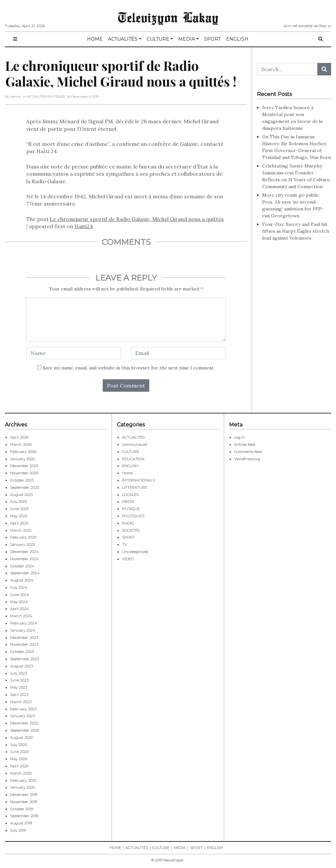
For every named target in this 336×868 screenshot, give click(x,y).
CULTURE (158, 39)
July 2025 (19, 502)
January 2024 (23, 630)
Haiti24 (84, 226)
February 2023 (23, 709)
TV (125, 544)
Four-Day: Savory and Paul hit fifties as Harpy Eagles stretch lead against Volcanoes (296, 231)
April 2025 (19, 523)
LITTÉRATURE (135, 487)
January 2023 (22, 716)
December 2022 (24, 723)
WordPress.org (247, 459)
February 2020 (23, 780)
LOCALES (130, 495)
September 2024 (25, 573)
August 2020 (21, 738)
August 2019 (21, 823)
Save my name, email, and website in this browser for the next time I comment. (129, 368)
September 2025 (25, 487)
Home (127, 473)
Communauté (135, 444)
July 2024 (19, 587)
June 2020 (19, 752)
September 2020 (25, 730)
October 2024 (22, 566)
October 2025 (22, 480)
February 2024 (24, 623)
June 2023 (19, 680)
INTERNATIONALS (138, 480)
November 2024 (24, 559)
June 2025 (19, 509)
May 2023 (19, 687)
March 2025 (21, 530)
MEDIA (187, 39)
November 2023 (24, 644)
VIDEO (128, 559)
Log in (240, 437)
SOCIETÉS (131, 530)
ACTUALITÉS (123, 39)
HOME (95, 39)
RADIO (128, 523)
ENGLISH (237, 39)
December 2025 (24, 466)
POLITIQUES (133, 516)
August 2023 (21, 666)
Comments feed (248, 452)
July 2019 (18, 830)
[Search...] (287, 69)
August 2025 (21, 495)
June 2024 (20, 595)
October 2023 (22, 652)
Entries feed (245, 444)
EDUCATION (133, 459)
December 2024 (24, 552)
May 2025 (19, 516)
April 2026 (19, 437)
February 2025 (23, 537)
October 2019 (21, 809)
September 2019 (24, 816)
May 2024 (19, 602)
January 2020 (22, 787)
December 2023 (24, 638)
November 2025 (24, 473)
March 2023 (21, 702)
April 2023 (19, 695)
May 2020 (19, 759)
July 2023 (19, 673)
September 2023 (25, 659)
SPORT (212, 39)
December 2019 (24, 795)
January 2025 (22, 544)
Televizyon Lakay (168, 17)
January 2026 (22, 459)
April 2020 (19, 766)
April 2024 (20, 609)
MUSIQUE (131, 509)
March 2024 (21, 616)
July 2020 (19, 745)
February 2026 (23, 452)
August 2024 (22, 580)
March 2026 (21, 444)
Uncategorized (135, 552)
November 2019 (24, 802)
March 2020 (21, 773)
